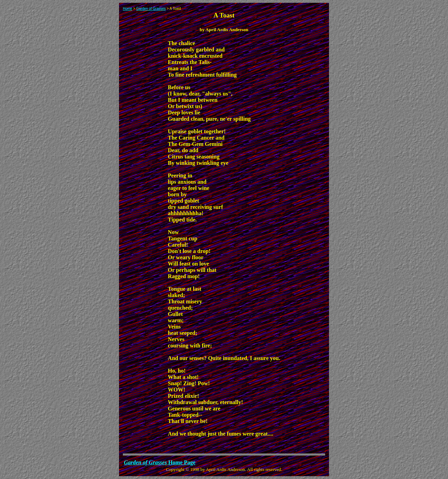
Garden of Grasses (151, 9)
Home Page (160, 462)
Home (128, 9)
